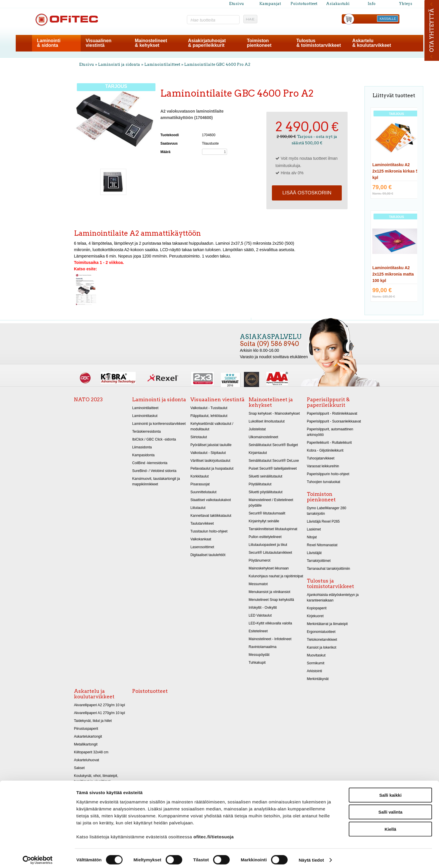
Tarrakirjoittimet (319, 561)
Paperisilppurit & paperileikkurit (328, 402)
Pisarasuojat (200, 484)
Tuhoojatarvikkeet (321, 458)
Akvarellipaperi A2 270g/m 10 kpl (99, 705)
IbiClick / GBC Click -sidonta (154, 439)
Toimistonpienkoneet (259, 43)
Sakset (79, 768)
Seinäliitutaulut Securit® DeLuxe (274, 461)
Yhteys (406, 4)
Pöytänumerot (260, 560)
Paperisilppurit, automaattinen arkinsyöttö (330, 432)
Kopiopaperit (317, 608)
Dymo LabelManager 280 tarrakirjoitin (326, 511)
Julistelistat (257, 429)
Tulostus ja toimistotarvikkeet (330, 584)
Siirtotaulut (199, 437)
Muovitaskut (316, 655)
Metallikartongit (86, 744)
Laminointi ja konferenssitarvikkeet (159, 424)
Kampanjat (270, 4)
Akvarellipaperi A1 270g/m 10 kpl (99, 713)
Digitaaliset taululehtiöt (208, 555)
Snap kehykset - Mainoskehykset (274, 413)
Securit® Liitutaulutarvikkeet (270, 553)
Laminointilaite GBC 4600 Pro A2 (217, 64)
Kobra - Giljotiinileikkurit (325, 450)
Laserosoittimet (202, 547)
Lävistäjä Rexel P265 (323, 521)
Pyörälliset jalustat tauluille (211, 445)
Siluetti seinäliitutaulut (265, 476)
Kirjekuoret (315, 616)
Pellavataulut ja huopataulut (212, 468)
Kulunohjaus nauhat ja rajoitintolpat (276, 576)
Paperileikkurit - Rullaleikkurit (329, 443)
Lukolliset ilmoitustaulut (267, 421)
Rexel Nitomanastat (322, 545)
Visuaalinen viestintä (217, 400)
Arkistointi (314, 671)
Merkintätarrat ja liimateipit (327, 624)
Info (372, 4)
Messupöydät (259, 655)
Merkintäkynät (318, 679)
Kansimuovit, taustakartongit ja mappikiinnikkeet (156, 481)
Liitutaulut (198, 508)
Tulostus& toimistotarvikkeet (319, 43)
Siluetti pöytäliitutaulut (265, 492)
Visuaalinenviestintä (99, 43)
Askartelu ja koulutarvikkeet (94, 694)
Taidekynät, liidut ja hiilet (93, 721)
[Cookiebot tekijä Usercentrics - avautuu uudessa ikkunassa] (38, 857)
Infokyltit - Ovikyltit (263, 608)
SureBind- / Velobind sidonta (154, 471)
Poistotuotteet (304, 4)
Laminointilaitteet (162, 64)
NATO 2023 (88, 400)
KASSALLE (388, 19)
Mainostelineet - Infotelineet (270, 639)
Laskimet (314, 529)
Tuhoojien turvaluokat (324, 482)
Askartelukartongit (88, 736)
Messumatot (258, 584)
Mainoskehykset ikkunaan (269, 568)
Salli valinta (391, 808)
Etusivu (237, 4)
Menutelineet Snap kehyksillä (271, 600)
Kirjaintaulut (258, 453)
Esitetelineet (258, 631)
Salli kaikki (391, 791)
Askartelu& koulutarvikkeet (372, 43)
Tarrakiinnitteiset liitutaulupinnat (273, 529)
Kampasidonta (143, 455)
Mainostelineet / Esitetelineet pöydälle (271, 503)
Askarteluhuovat (86, 760)
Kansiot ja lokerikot (322, 647)
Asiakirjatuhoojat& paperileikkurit (207, 43)
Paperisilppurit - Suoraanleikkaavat (334, 421)
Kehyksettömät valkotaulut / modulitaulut (212, 426)
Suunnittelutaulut (203, 492)
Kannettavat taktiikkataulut (211, 516)
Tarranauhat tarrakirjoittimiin (328, 569)
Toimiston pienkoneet (321, 497)
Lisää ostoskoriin (307, 193)
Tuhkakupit (257, 663)
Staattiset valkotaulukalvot (211, 500)
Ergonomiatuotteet (321, 632)
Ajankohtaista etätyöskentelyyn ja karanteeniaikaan (333, 598)
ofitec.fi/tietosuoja (213, 833)
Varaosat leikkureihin (323, 466)
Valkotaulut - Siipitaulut (208, 453)
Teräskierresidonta (146, 432)
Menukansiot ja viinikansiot (269, 592)
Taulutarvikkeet (202, 523)
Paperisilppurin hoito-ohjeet (328, 474)
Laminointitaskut (145, 416)
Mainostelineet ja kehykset (271, 402)
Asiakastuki (338, 4)
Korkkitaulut (200, 476)
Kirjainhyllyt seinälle (264, 521)
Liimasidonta (142, 447)
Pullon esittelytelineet (265, 537)
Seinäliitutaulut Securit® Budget (273, 445)
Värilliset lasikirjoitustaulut (210, 461)
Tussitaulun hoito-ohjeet (209, 531)
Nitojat (312, 537)
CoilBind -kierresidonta (150, 463)
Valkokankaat (201, 539)
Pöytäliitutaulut (260, 484)
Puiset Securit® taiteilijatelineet (273, 468)
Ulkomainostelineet (263, 437)
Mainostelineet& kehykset (151, 43)
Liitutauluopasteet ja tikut (268, 545)
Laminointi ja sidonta (119, 64)
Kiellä (390, 825)
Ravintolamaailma (263, 647)
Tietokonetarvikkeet (322, 640)
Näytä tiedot (311, 857)
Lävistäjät (314, 553)
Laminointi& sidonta (49, 43)
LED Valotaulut (260, 615)
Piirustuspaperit (86, 729)
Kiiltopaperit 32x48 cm (91, 752)
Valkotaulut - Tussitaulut (209, 408)
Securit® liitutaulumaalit (267, 513)
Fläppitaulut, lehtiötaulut (209, 416)
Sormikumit (316, 663)
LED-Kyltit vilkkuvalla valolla (270, 623)
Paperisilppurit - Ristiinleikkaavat (332, 413)
